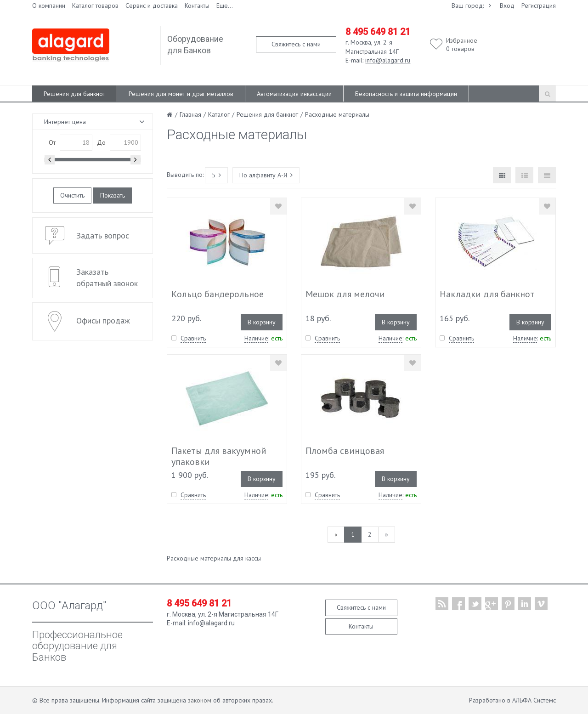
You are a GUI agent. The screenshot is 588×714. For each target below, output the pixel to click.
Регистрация (539, 6)
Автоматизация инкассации (294, 94)
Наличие (256, 338)
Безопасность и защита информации (406, 94)
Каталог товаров (95, 6)
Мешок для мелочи (345, 294)
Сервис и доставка (152, 6)
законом (200, 700)
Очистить (72, 195)
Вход (507, 6)
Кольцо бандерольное (218, 294)
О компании (49, 6)
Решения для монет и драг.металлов (181, 94)
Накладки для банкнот (487, 294)
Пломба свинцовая (345, 451)
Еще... (225, 6)
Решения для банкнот (74, 94)
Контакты (197, 6)
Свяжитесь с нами (296, 44)
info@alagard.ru (388, 60)
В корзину (262, 322)
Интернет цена (65, 122)
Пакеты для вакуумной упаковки (219, 456)
